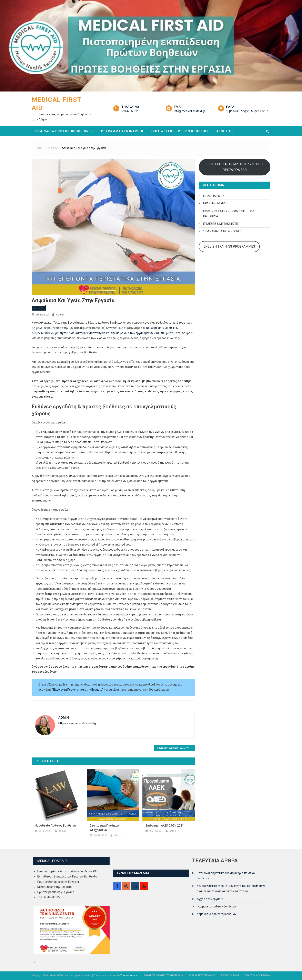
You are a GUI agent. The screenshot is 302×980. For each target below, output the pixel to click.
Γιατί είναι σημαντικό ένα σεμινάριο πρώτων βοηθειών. (226, 876)
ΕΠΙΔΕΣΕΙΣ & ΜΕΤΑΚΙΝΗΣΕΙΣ (221, 224)
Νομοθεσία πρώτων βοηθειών (56, 826)
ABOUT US (225, 131)
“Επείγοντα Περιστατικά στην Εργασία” (78, 690)
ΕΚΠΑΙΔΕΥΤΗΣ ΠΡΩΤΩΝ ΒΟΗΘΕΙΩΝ (180, 131)
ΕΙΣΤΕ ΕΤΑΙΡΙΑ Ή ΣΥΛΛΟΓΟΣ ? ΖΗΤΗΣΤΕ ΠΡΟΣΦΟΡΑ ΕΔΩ (235, 167)
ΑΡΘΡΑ (38, 308)
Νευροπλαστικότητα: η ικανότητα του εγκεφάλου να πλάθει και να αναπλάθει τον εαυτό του (231, 889)
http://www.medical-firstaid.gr (78, 723)
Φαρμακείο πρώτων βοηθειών (217, 906)
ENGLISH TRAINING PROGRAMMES (229, 246)
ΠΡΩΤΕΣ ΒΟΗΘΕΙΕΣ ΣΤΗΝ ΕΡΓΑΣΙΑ (163, 976)
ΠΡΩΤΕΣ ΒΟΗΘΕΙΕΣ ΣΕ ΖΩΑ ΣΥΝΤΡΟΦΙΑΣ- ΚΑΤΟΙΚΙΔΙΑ (230, 214)
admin (60, 315)
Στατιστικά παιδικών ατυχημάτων (176, 748)
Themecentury (129, 976)
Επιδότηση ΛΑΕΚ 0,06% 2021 (165, 826)
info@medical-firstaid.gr (189, 111)
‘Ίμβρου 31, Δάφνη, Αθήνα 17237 (247, 111)
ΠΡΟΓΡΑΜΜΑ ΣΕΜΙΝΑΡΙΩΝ (121, 131)
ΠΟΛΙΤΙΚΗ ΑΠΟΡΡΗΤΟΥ (257, 976)
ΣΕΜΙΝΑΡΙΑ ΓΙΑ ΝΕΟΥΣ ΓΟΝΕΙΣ (223, 231)
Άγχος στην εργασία (210, 899)
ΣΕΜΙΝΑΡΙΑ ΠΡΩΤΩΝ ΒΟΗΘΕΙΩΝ (62, 131)
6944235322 (130, 111)
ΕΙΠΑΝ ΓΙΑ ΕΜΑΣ (214, 196)
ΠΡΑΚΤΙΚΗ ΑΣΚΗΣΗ (215, 203)
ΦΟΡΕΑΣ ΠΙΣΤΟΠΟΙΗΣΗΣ (202, 976)
